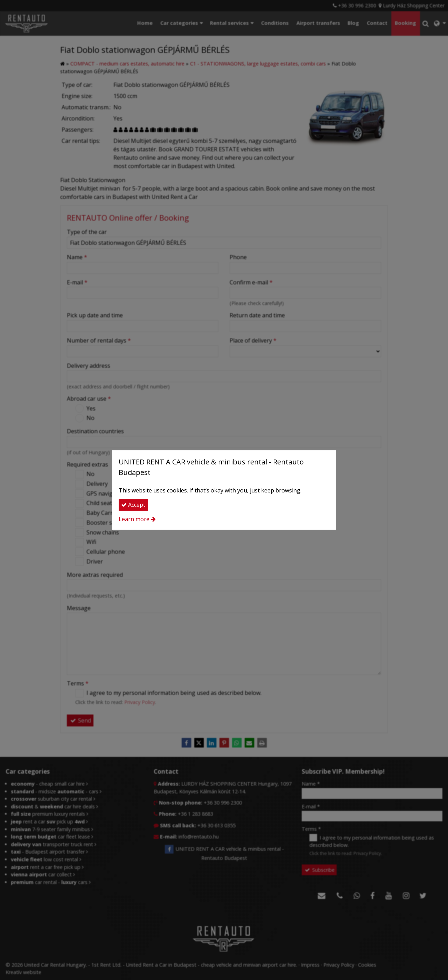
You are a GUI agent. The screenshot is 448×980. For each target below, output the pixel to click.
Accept (133, 505)
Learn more (134, 519)
